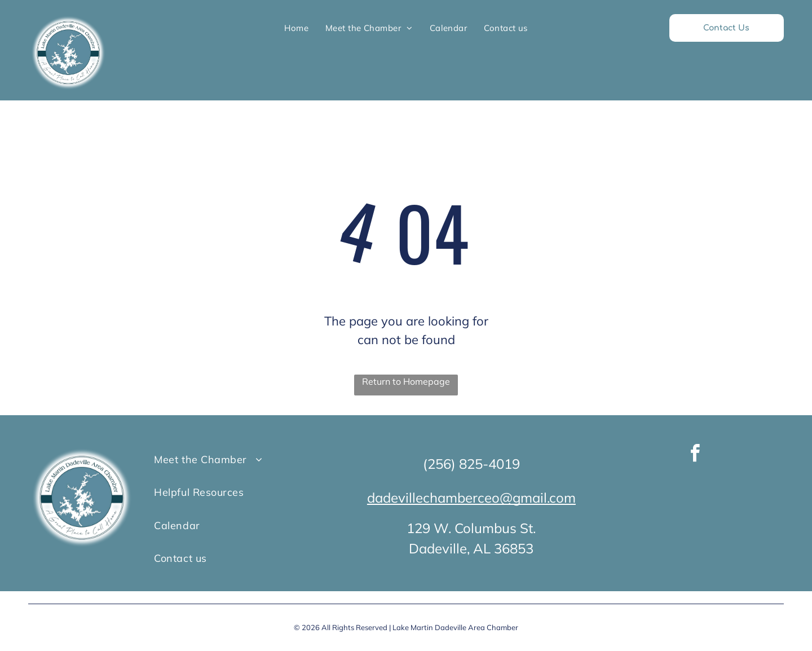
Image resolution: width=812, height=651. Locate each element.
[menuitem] (296, 28)
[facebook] (695, 455)
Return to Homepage (406, 381)
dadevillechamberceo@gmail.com (471, 498)
